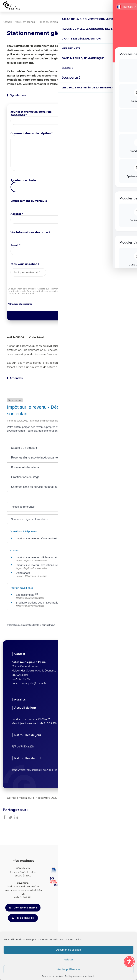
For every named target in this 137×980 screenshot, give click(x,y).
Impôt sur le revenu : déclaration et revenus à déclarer (48, 557)
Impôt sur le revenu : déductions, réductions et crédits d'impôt (52, 565)
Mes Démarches (25, 22)
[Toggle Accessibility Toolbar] (129, 962)
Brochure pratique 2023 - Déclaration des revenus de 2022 (53, 603)
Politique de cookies (52, 976)
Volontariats (23, 573)
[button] (68, 448)
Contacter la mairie (23, 908)
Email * (16, 245)
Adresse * (17, 214)
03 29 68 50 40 (21, 679)
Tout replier (100, 439)
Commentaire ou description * (32, 133)
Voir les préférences (69, 969)
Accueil (7, 22)
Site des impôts (27, 595)
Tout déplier (121, 439)
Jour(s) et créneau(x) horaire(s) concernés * (31, 113)
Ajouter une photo (23, 180)
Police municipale (49, 22)
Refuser (69, 959)
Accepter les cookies (68, 950)
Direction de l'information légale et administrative (32, 625)
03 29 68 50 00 (23, 918)
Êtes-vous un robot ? (25, 264)
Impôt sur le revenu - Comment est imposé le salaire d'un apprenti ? (56, 538)
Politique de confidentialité (79, 976)
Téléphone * (79, 245)
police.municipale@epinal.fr (29, 683)
